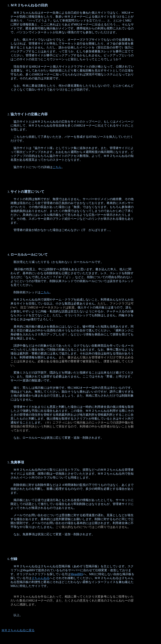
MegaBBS (77, 574)
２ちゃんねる (41, 578)
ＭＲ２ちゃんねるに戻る (18, 630)
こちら (57, 167)
